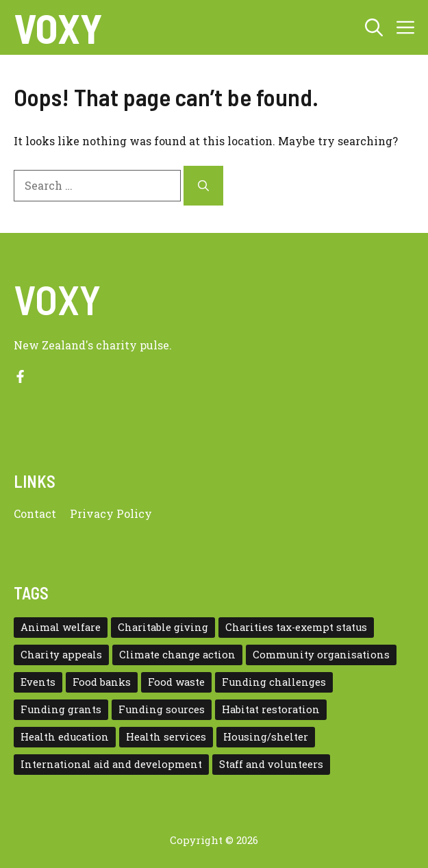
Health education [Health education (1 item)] (65, 737)
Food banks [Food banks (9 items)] (102, 682)
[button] (374, 27)
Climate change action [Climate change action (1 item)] (177, 655)
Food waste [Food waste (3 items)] (176, 682)
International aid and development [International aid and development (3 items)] (111, 764)
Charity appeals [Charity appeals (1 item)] (61, 655)
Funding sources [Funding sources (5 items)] (162, 709)
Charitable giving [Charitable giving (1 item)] (163, 627)
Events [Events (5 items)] (38, 682)
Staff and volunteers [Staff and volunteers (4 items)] (271, 764)
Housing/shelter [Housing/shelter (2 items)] (266, 737)
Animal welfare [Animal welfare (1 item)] (61, 627)
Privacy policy (111, 513)
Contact (35, 513)
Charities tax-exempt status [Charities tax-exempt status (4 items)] (296, 627)
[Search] (203, 186)
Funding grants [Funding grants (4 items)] (61, 709)
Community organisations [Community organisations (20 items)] (321, 655)
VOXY (58, 27)
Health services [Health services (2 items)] (166, 737)
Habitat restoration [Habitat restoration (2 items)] (271, 709)
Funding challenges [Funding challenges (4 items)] (274, 682)
